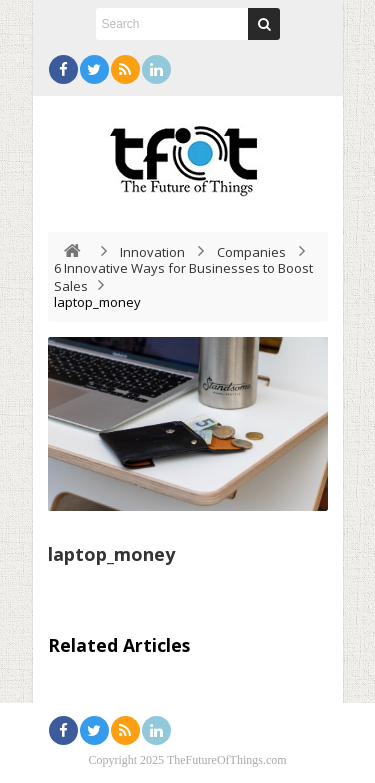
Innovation (152, 252)
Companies (251, 252)
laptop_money (111, 554)
